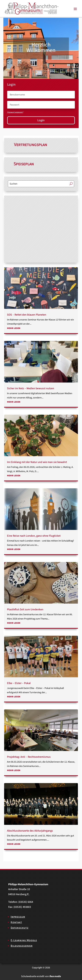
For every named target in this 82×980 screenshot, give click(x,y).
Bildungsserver (22, 946)
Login (41, 120)
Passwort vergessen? (15, 112)
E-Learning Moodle (24, 940)
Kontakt (16, 922)
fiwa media (55, 976)
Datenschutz (20, 928)
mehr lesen (14, 328)
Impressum (18, 917)
